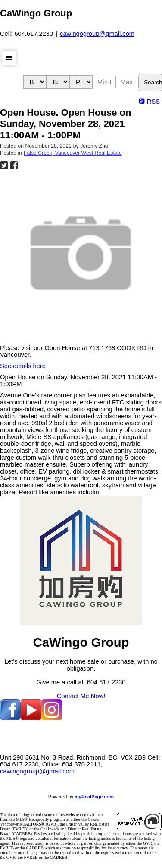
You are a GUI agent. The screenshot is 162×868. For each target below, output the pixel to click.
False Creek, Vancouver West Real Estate (73, 153)
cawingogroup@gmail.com (97, 34)
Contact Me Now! (81, 696)
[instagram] (52, 718)
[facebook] (10, 718)
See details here (23, 366)
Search (153, 82)
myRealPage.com (94, 797)
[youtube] (31, 718)
